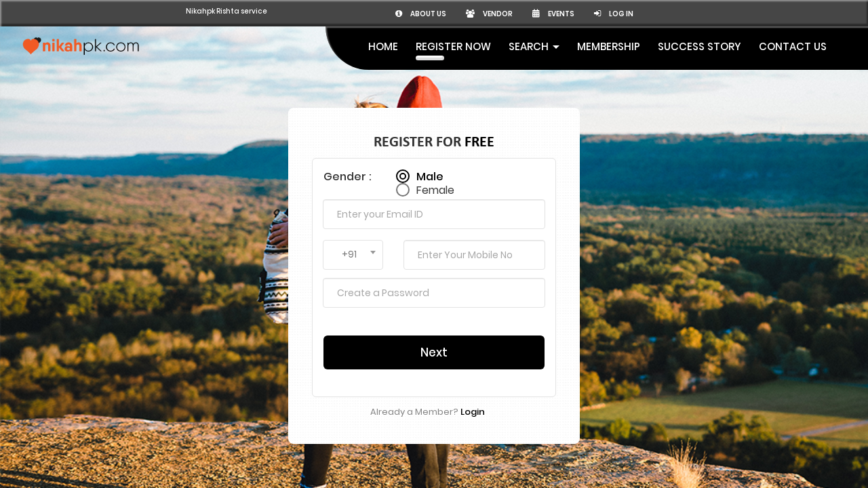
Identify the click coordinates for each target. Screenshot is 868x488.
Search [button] (534, 46)
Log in (790, 13)
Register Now (453, 46)
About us (580, 13)
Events (724, 13)
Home (383, 46)
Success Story (699, 46)
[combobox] (353, 232)
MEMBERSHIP (609, 46)
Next (434, 329)
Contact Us (793, 46)
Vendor (654, 13)
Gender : (348, 154)
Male (430, 148)
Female (435, 161)
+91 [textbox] (349, 231)
